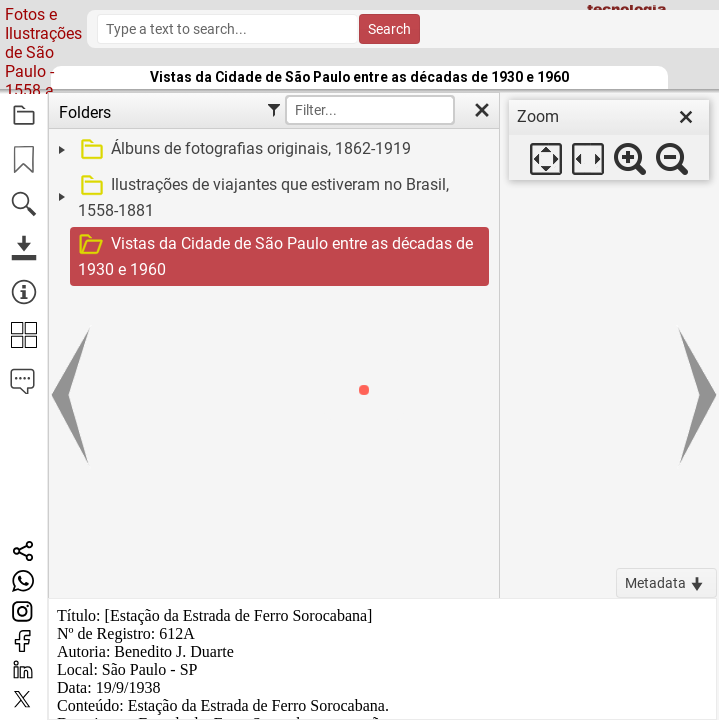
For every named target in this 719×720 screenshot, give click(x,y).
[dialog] (609, 140)
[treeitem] (271, 150)
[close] (686, 117)
